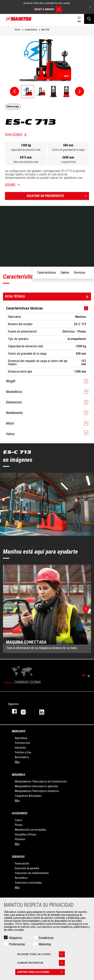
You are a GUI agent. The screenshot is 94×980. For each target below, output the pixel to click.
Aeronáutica (22, 757)
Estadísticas (46, 938)
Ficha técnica (14, 134)
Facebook (12, 711)
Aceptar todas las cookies (41, 972)
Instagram (26, 711)
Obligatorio (16, 938)
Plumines (20, 839)
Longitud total (68, 162)
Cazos (19, 820)
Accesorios (20, 813)
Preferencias (17, 944)
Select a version (48, 9)
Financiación (22, 863)
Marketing (45, 944)
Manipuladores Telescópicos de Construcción (41, 781)
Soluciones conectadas (28, 883)
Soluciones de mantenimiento (32, 873)
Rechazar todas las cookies (41, 954)
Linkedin (45, 711)
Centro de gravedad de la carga (68, 150)
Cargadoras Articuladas (28, 796)
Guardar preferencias (41, 963)
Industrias (20, 748)
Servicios (18, 857)
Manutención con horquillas (31, 830)
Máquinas (19, 775)
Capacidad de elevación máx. (26, 150)
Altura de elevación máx (26, 162)
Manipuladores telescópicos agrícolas (36, 786)
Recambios (21, 878)
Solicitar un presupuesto (58, 196)
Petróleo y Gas (23, 752)
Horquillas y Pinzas (26, 834)
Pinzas (19, 825)
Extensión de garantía (27, 868)
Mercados (19, 731)
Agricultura (21, 738)
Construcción (23, 743)
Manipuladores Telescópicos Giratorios (37, 791)
